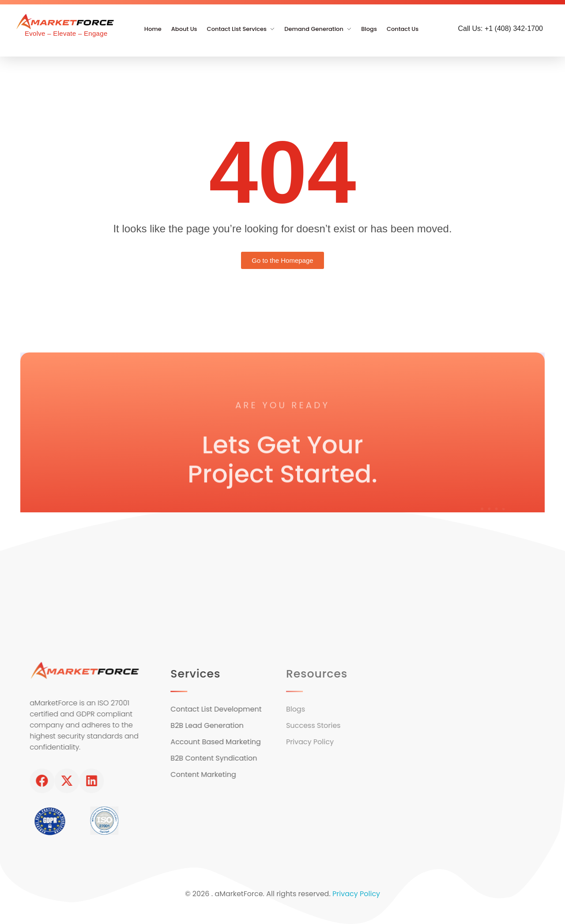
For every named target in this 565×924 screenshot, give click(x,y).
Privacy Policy (356, 894)
